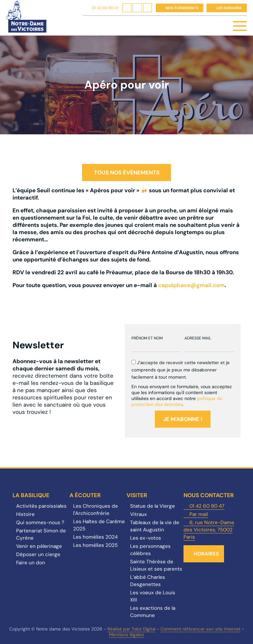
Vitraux (139, 514)
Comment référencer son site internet (200, 629)
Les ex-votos (146, 538)
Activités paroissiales (41, 506)
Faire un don (31, 563)
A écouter (85, 495)
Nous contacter (209, 495)
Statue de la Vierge (153, 506)
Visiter (137, 495)
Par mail (199, 514)
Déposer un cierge (38, 554)
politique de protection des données (177, 401)
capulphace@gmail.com (191, 285)
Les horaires (229, 8)
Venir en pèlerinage (39, 546)
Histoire (25, 514)
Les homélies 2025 (95, 545)
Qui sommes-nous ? (40, 523)
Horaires (206, 554)
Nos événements (182, 8)
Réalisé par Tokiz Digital (131, 629)
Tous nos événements (127, 173)
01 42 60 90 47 (105, 8)
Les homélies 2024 (95, 537)
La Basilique (31, 495)
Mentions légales (126, 635)
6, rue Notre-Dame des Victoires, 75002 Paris (209, 530)
